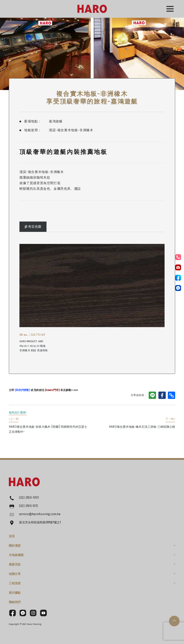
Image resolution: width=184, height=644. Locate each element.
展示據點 (15, 593)
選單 (170, 9)
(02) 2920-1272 (29, 506)
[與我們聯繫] (22, 390)
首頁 (12, 536)
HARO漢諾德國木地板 (92, 9)
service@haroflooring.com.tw (40, 514)
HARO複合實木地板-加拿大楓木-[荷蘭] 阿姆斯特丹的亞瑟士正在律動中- (48, 426)
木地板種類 (16, 555)
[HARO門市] (52, 390)
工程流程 (15, 583)
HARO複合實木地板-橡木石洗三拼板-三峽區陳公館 (142, 423)
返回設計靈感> (18, 412)
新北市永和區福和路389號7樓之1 (40, 522)
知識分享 (15, 574)
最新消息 (15, 565)
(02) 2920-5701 (29, 498)
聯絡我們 (15, 602)
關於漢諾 (15, 546)
